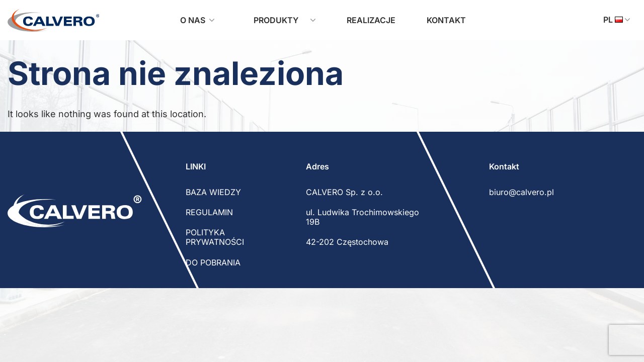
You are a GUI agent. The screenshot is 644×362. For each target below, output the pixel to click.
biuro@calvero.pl (521, 192)
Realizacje (371, 20)
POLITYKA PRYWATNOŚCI (215, 237)
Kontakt (446, 20)
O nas (197, 20)
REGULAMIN (209, 212)
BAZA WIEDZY (213, 192)
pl (617, 20)
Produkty (280, 20)
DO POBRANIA (213, 262)
